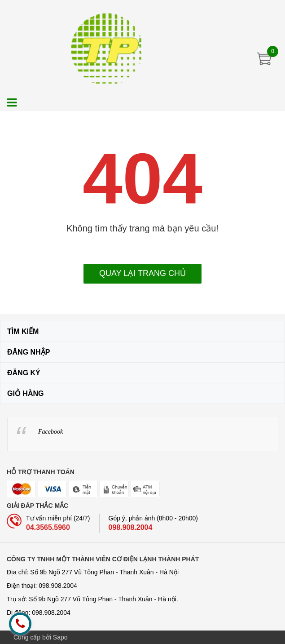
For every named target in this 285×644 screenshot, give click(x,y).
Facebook (50, 432)
